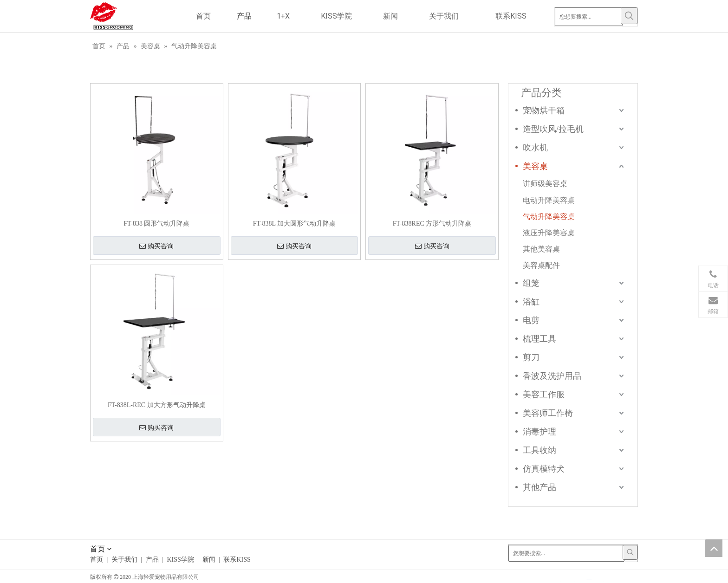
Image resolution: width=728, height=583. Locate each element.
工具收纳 (539, 450)
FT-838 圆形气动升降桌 (156, 223)
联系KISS (237, 560)
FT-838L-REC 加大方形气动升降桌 (157, 405)
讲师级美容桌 (545, 184)
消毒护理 (539, 432)
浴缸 (531, 302)
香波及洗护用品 (552, 376)
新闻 (209, 560)
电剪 (531, 320)
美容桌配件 (541, 265)
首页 (97, 560)
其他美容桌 (541, 249)
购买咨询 (156, 246)
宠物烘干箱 (544, 110)
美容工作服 (544, 395)
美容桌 (535, 166)
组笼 (531, 283)
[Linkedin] (589, 576)
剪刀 (531, 357)
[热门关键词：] (629, 16)
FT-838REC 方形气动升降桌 (432, 223)
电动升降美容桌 (549, 200)
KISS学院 (180, 560)
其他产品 (539, 487)
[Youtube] (617, 576)
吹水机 (535, 148)
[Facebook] (561, 576)
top (714, 548)
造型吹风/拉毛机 (553, 129)
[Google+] (575, 576)
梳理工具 (539, 339)
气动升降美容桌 (549, 217)
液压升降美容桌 (549, 233)
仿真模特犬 (544, 469)
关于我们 (124, 560)
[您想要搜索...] (589, 17)
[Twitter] (603, 576)
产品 (152, 560)
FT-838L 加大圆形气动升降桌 (294, 223)
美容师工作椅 (548, 413)
